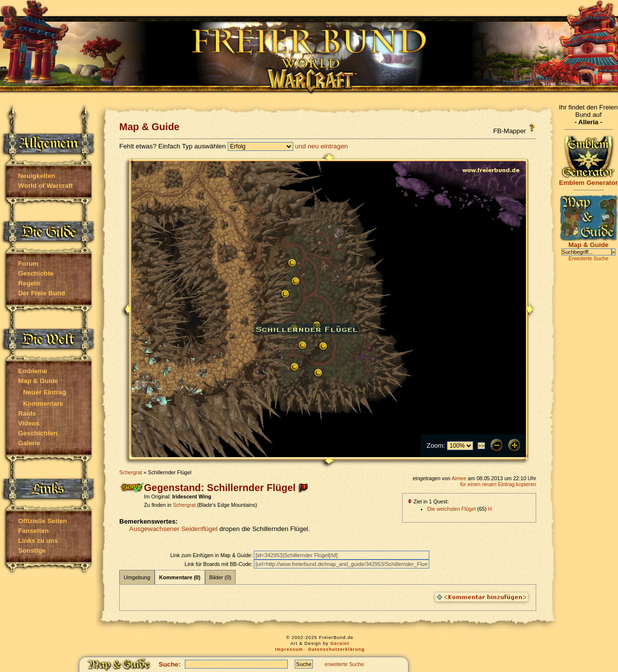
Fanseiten (34, 531)
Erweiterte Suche (588, 258)
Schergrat (131, 472)
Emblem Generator (588, 180)
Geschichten (38, 433)
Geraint (340, 643)
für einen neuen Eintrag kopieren (498, 484)
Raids (27, 413)
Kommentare (43, 404)
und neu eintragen (322, 146)
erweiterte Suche (344, 664)
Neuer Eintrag (45, 392)
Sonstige (32, 550)
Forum (28, 264)
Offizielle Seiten (43, 521)
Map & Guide (38, 381)
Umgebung (137, 577)
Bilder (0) (221, 577)
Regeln (29, 283)
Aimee (459, 478)
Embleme (33, 371)
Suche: (170, 664)
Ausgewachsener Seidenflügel (173, 529)
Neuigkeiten (37, 176)
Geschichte (36, 273)
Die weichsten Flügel (451, 509)
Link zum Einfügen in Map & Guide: (212, 555)
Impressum (289, 649)
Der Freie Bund (42, 293)
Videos (29, 423)
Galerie (29, 443)
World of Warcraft (46, 186)
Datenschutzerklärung (337, 649)
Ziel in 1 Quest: (428, 501)
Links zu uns (38, 541)
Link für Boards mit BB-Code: (219, 564)
